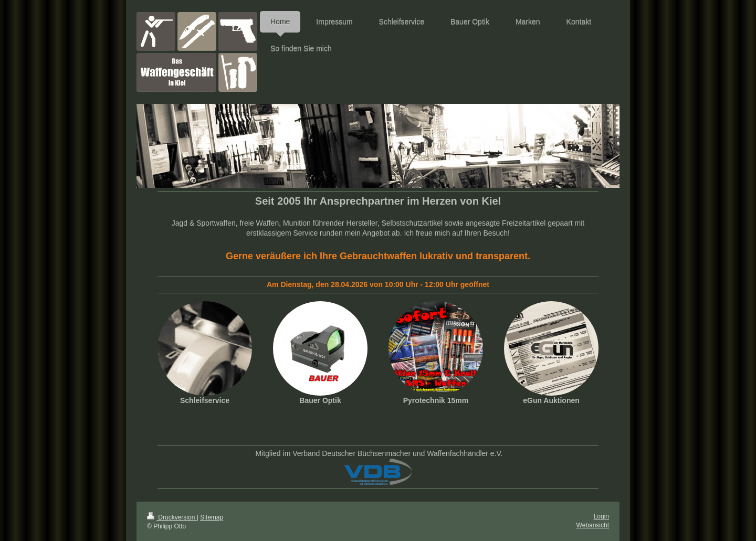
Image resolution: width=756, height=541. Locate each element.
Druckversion (172, 517)
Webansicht (593, 525)
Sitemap (212, 517)
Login (601, 516)
